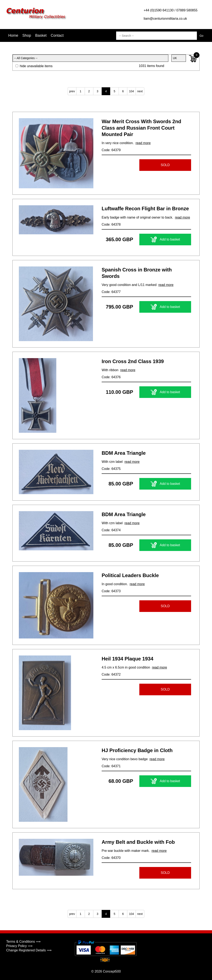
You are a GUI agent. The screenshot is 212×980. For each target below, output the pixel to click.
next (140, 91)
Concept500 (112, 971)
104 (131, 91)
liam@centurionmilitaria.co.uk (165, 19)
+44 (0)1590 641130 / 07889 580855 (171, 10)
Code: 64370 (111, 858)
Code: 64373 (111, 591)
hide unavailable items (34, 66)
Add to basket (165, 240)
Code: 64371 (111, 766)
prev (72, 91)
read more (143, 143)
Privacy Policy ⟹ (19, 946)
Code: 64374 (111, 530)
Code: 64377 (111, 292)
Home (13, 35)
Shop (27, 35)
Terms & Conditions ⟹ (23, 942)
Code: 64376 (111, 377)
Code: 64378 (111, 224)
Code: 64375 (111, 469)
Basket (41, 35)
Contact (57, 35)
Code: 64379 (111, 150)
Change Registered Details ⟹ (29, 950)
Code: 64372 (111, 674)
